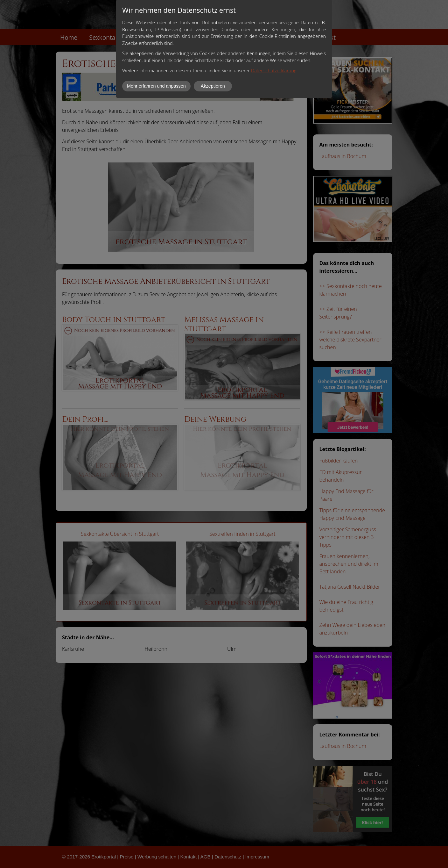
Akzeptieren (213, 86)
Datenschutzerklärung (274, 71)
